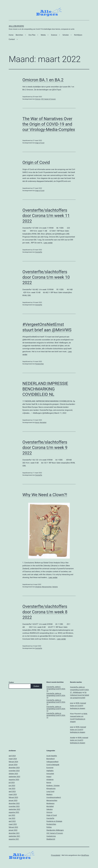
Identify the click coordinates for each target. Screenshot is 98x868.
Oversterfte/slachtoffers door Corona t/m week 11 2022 (46, 216)
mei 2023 (12, 789)
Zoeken (11, 682)
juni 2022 (12, 815)
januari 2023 (13, 800)
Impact (49, 777)
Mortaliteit (43, 422)
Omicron (38, 99)
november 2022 (14, 806)
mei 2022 (12, 818)
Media (43, 35)
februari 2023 (13, 797)
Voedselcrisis (51, 836)
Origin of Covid (40, 143)
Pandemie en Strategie (54, 821)
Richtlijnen (78, 35)
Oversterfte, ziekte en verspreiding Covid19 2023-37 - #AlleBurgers (80, 690)
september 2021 (14, 836)
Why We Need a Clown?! (45, 495)
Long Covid (50, 791)
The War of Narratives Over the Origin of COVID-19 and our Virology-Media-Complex (49, 124)
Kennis (37, 422)
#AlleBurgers (16, 26)
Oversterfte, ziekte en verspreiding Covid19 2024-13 (56, 709)
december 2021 (14, 833)
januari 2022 (13, 830)
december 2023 (14, 768)
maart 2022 (13, 824)
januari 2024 (13, 765)
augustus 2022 (14, 812)
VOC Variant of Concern (48, 99)
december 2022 (14, 803)
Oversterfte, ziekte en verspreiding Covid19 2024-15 (56, 695)
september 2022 (14, 809)
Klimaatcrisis (51, 789)
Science (54, 35)
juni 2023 (12, 786)
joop (72, 703)
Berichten (19, 35)
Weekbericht (51, 839)
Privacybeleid (56, 855)
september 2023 (14, 777)
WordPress (85, 855)
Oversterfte (39, 252)
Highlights (50, 771)
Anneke (73, 738)
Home (11, 35)
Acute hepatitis (52, 756)
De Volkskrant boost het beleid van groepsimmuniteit (79, 695)
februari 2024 (13, 762)
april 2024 (12, 756)
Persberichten (39, 364)
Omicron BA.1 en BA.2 (43, 80)
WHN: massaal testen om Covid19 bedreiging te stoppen (78, 706)
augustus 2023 (14, 780)
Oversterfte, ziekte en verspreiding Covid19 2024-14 (56, 702)
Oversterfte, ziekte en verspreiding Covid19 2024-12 (56, 715)
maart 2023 (13, 794)
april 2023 (12, 791)
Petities (49, 827)
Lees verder (48, 243)
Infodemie (38, 587)
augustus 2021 (14, 839)
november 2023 (14, 771)
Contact (12, 39)
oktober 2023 (13, 774)
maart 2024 (13, 759)
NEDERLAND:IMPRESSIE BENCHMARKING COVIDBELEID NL (45, 389)
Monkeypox (50, 803)
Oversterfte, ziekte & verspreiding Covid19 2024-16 (56, 689)
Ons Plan (32, 35)
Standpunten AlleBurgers (55, 830)
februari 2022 (13, 827)
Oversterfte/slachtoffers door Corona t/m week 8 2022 (45, 612)
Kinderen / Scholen (53, 786)
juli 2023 (12, 782)
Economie (50, 768)
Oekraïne (55, 587)
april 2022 (12, 821)
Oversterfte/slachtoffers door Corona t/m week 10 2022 (46, 277)
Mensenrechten (47, 587)
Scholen (66, 35)
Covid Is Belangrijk (53, 765)
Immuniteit (50, 774)
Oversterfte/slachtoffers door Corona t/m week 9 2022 (45, 448)
